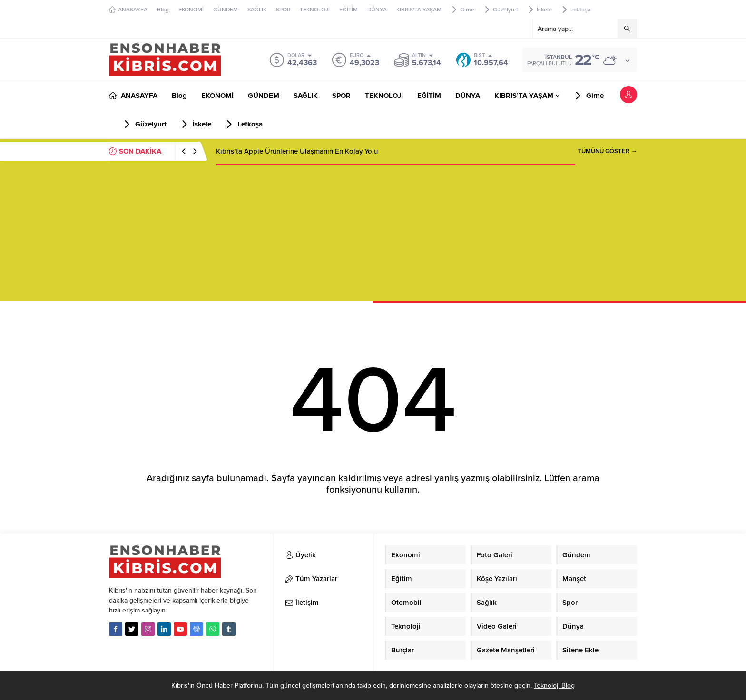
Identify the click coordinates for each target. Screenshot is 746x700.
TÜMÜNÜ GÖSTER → (607, 151)
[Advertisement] (373, 235)
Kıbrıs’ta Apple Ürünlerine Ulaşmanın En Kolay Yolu (297, 151)
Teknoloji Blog (554, 685)
